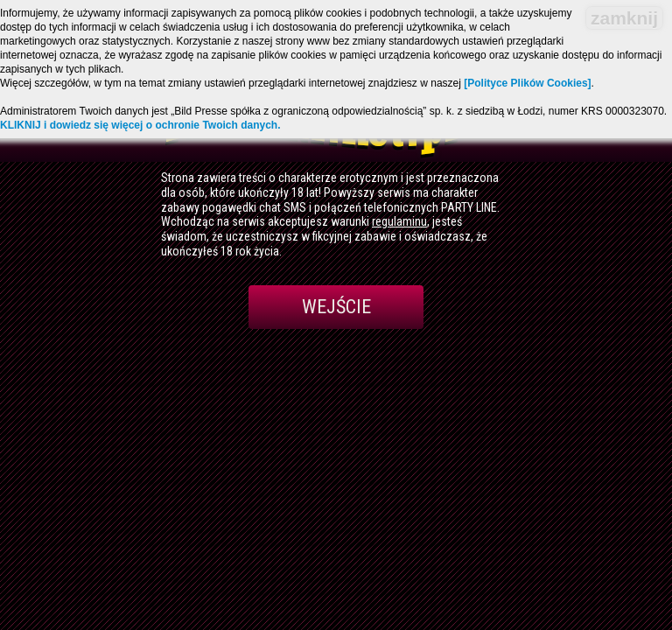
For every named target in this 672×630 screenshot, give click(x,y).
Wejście (336, 307)
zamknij (624, 18)
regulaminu (399, 221)
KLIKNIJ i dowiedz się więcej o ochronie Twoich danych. (140, 125)
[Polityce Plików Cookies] (527, 83)
